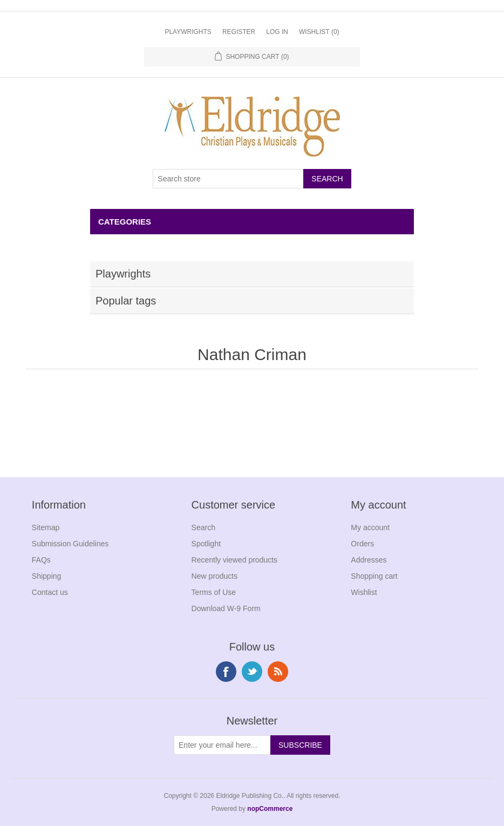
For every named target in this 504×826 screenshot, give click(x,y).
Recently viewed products (235, 560)
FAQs (41, 560)
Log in (277, 32)
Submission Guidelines (70, 544)
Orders (362, 544)
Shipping (47, 576)
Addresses (369, 560)
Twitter (252, 672)
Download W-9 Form (226, 608)
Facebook (226, 672)
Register (239, 32)
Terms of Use (214, 592)
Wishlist (364, 592)
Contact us (50, 592)
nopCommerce (270, 809)
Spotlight (206, 544)
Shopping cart (374, 576)
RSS (278, 672)
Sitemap (46, 527)
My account (370, 527)
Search (203, 527)
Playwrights (188, 32)
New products (215, 576)
